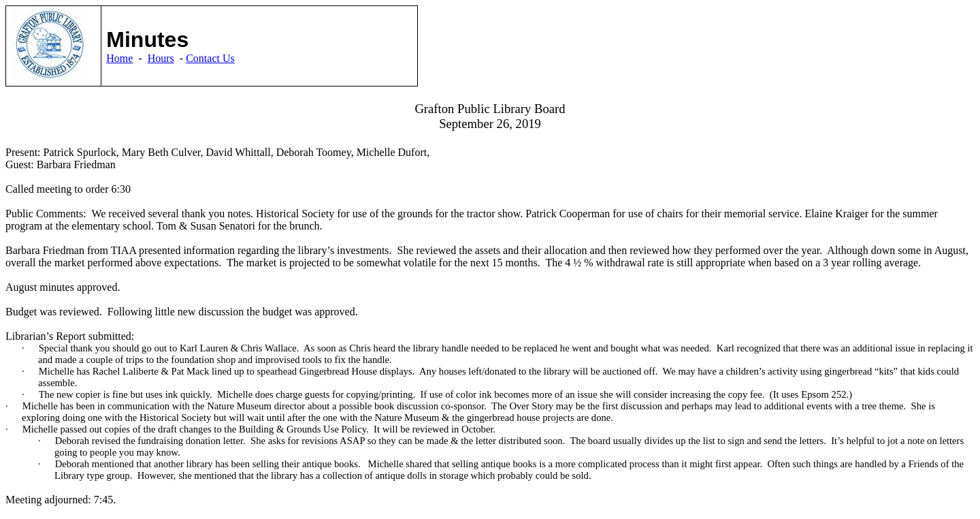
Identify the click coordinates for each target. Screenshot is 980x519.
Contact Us (210, 58)
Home (119, 58)
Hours (161, 58)
